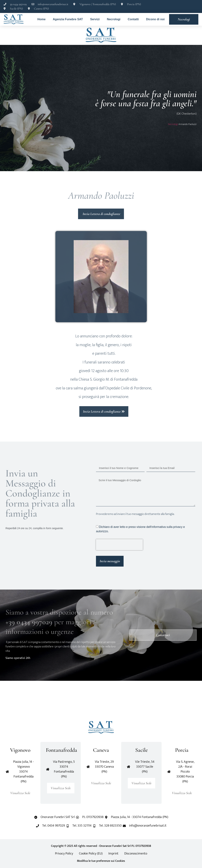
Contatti (133, 19)
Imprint (113, 854)
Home (41, 19)
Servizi (95, 19)
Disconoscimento (136, 854)
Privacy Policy (64, 854)
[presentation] (119, 545)
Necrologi (114, 19)
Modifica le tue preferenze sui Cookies (101, 861)
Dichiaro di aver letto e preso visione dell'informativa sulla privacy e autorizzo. (140, 529)
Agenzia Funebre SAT (68, 19)
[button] (19, 701)
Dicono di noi (155, 19)
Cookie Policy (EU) (91, 854)
